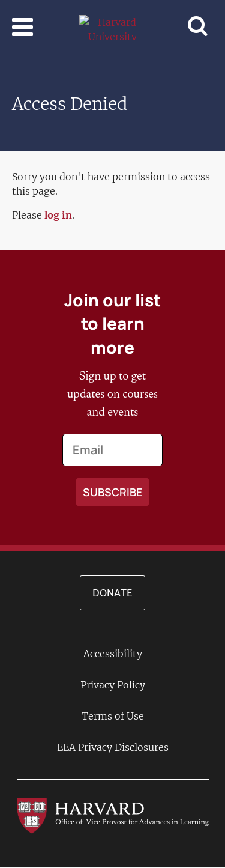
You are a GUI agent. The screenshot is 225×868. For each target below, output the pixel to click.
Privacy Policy (113, 685)
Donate (112, 593)
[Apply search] (112, 492)
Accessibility (113, 654)
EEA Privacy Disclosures (113, 747)
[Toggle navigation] (22, 27)
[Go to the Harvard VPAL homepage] (113, 815)
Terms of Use (113, 716)
